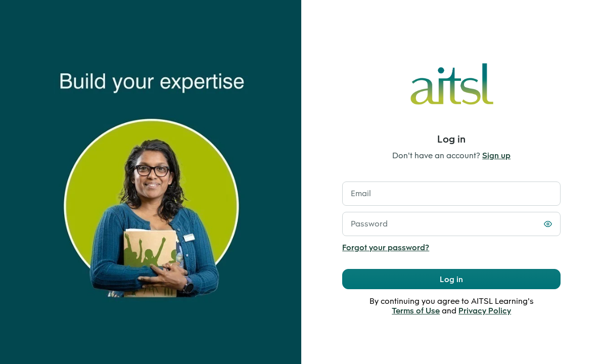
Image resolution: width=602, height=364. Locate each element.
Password (369, 224)
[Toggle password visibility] (548, 224)
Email (361, 193)
